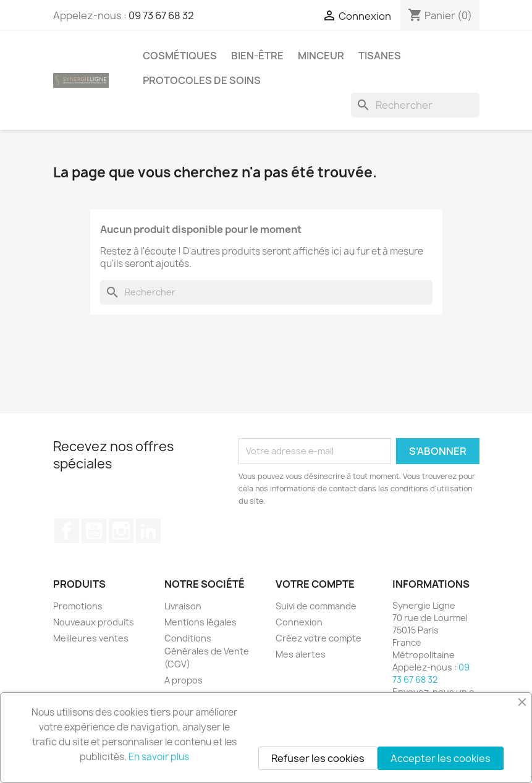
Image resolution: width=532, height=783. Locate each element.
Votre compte (315, 584)
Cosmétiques (180, 56)
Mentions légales (201, 622)
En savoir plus (159, 757)
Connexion (299, 622)
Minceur (321, 56)
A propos (184, 680)
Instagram (121, 531)
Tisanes (380, 56)
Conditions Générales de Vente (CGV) (207, 651)
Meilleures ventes (91, 638)
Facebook (67, 531)
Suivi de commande (316, 606)
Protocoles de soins (202, 80)
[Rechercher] (415, 105)
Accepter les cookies (441, 758)
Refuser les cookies (318, 758)
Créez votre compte (319, 638)
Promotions (78, 606)
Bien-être (257, 56)
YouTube (94, 531)
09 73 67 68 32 (161, 15)
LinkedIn (148, 531)
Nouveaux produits (94, 622)
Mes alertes (301, 654)
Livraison (183, 606)
